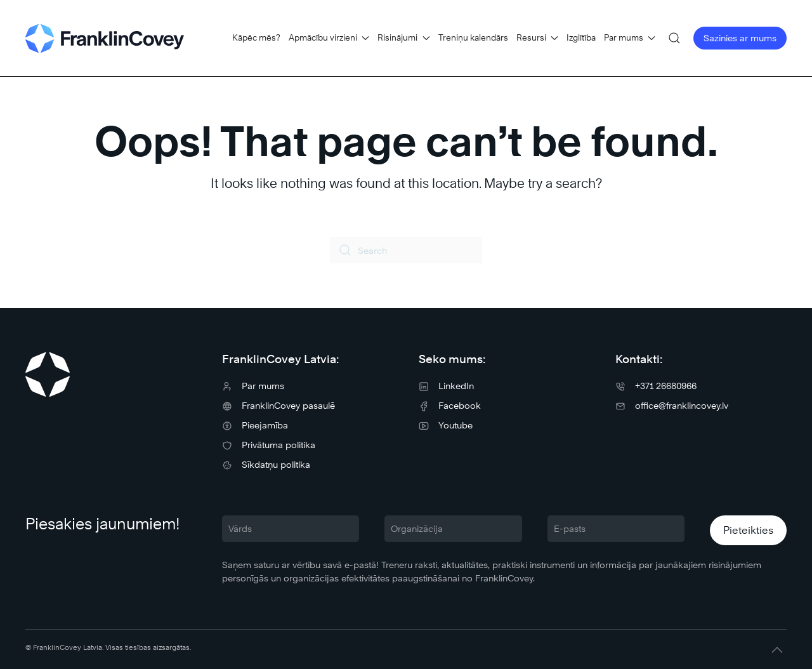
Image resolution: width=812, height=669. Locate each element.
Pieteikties (748, 530)
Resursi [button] (537, 37)
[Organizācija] (453, 529)
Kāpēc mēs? (256, 37)
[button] (674, 38)
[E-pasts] (616, 529)
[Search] (406, 250)
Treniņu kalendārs (473, 37)
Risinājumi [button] (403, 37)
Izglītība (581, 37)
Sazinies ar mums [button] (740, 38)
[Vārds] (291, 529)
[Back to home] (105, 38)
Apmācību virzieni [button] (329, 37)
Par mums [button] (630, 37)
